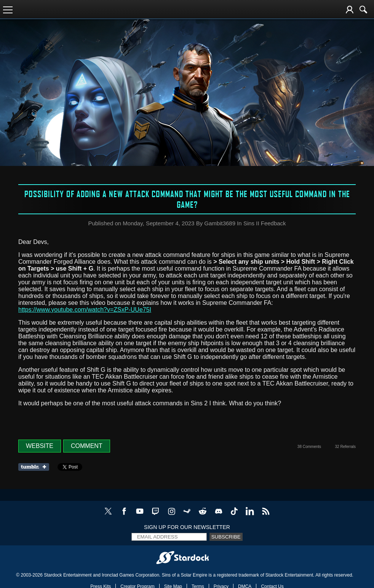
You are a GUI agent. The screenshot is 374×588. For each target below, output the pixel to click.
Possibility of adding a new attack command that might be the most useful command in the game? (187, 199)
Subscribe (226, 537)
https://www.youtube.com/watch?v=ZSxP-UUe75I (85, 310)
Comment (87, 446)
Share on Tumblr (36, 467)
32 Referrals (345, 447)
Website (40, 446)
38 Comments (309, 447)
